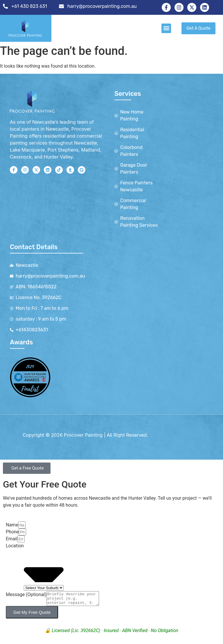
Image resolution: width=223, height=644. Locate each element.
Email (12, 539)
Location (15, 546)
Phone (12, 532)
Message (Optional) (26, 594)
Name (12, 525)
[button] (166, 28)
